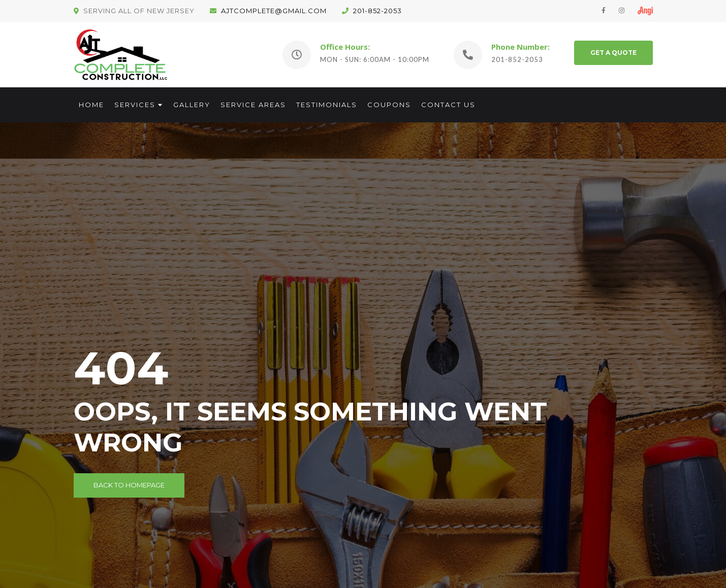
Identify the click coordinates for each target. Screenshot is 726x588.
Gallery (192, 105)
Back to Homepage (129, 485)
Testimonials (327, 105)
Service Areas (253, 105)
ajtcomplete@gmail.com (268, 11)
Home (91, 105)
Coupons (389, 105)
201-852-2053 (372, 11)
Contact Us (448, 105)
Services (135, 105)
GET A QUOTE (613, 53)
